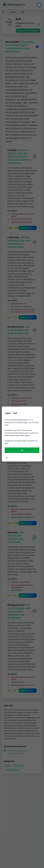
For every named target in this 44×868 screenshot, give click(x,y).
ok (22, 450)
